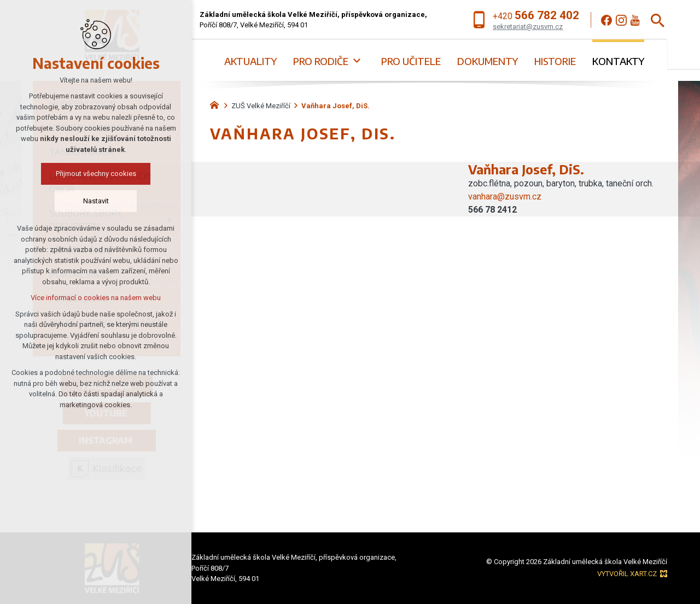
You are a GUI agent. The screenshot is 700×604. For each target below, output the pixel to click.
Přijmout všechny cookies (88, 174)
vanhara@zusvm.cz (505, 197)
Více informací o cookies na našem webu (87, 298)
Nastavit (88, 201)
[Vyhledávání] (658, 20)
